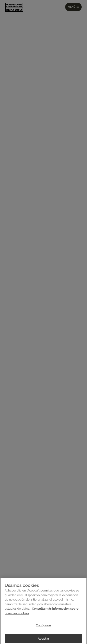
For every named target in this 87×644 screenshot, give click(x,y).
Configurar (43, 626)
